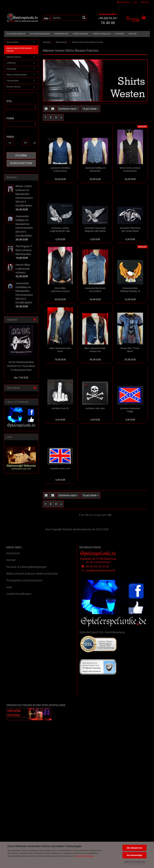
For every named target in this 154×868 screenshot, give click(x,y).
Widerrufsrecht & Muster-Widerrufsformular (32, 574)
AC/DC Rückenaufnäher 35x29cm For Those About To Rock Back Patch (21, 366)
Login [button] (134, 2)
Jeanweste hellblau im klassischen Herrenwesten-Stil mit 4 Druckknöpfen (95, 170)
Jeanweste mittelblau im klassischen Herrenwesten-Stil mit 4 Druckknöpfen (60, 170)
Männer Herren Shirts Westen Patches (19, 50)
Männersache (61, 34)
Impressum (13, 553)
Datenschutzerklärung (84, 856)
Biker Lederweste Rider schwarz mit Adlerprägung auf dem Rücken (95, 350)
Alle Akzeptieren (135, 848)
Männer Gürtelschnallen (17, 75)
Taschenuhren (13, 81)
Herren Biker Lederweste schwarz (60, 290)
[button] (123, 2)
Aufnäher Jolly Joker (95, 408)
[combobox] (68, 109)
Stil (9, 101)
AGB (9, 587)
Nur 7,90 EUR (21, 378)
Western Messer (14, 87)
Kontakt (11, 560)
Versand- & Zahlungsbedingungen (26, 567)
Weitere (133, 34)
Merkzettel (144, 2)
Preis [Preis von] (10, 137)
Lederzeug (11, 63)
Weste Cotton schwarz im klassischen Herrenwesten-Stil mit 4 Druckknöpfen (130, 170)
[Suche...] (47, 18)
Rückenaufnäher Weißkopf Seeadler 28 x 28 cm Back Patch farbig (130, 290)
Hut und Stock (12, 42)
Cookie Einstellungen (19, 594)
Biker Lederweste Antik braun (60, 350)
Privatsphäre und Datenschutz (24, 580)
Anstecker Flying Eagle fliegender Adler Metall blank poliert (95, 230)
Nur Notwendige (135, 855)
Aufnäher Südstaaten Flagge (130, 410)
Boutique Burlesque (40, 34)
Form (10, 118)
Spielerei (120, 34)
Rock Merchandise (16, 34)
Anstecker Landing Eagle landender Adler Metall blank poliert (60, 230)
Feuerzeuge (11, 69)
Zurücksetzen (21, 163)
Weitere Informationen (134, 862)
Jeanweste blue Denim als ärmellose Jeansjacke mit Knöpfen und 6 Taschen (95, 290)
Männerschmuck (14, 57)
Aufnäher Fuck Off (60, 408)
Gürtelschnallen (102, 34)
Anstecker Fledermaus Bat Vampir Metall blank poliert (130, 230)
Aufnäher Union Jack (60, 468)
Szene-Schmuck (81, 34)
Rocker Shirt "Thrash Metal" (130, 350)
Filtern (21, 155)
